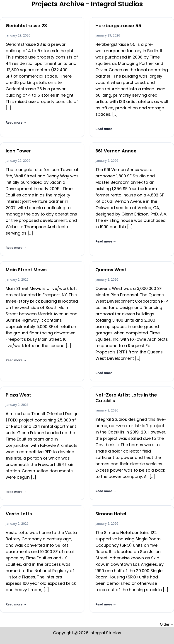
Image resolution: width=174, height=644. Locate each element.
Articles (123, 10)
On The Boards (152, 10)
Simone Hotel (111, 514)
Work (105, 10)
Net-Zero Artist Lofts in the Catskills (126, 398)
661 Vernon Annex (116, 151)
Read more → (16, 122)
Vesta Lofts (19, 514)
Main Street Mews (26, 270)
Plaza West (18, 395)
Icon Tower (18, 151)
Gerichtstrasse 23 (26, 26)
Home (69, 10)
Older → (167, 624)
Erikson (87, 10)
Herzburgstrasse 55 (118, 26)
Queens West (111, 270)
